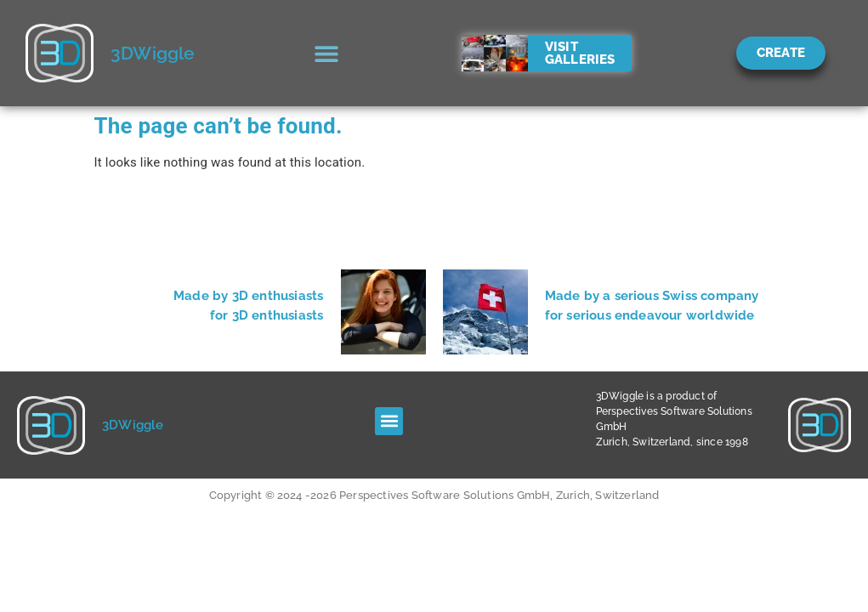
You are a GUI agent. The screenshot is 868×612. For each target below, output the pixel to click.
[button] (327, 53)
